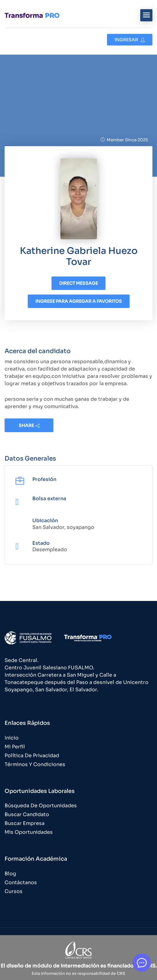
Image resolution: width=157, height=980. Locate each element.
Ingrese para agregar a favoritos (79, 301)
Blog (10, 874)
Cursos (14, 891)
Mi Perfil (15, 747)
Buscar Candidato (27, 814)
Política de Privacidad (32, 756)
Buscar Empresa (25, 823)
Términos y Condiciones (35, 764)
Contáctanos (21, 882)
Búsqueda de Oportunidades (41, 806)
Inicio (12, 738)
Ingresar (130, 40)
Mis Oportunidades (29, 832)
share (29, 425)
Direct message (78, 283)
